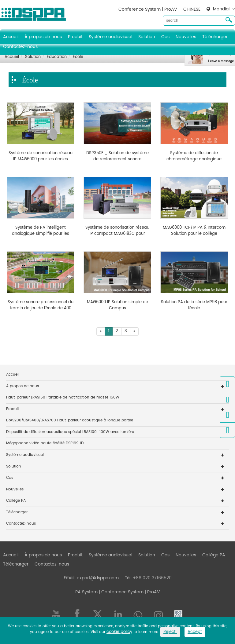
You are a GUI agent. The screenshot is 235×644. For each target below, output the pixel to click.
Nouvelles (186, 37)
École (78, 57)
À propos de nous (43, 37)
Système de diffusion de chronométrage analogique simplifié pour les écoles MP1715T (194, 156)
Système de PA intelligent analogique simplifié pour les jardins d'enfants (41, 231)
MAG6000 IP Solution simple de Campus (117, 305)
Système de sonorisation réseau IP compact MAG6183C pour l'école (117, 231)
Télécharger (215, 37)
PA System (86, 592)
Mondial (221, 9)
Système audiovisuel (110, 37)
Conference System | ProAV (148, 9)
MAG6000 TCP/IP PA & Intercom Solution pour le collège (194, 231)
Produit (75, 37)
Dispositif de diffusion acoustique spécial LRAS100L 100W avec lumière (70, 432)
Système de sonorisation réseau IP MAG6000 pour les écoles (41, 156)
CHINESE (192, 9)
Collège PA (16, 501)
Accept (195, 632)
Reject (170, 632)
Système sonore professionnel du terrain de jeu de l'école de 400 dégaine (41, 305)
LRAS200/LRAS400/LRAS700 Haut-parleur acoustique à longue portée (70, 420)
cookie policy (119, 632)
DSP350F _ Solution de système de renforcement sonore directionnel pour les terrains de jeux (117, 156)
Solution (147, 37)
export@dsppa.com (98, 578)
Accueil (11, 37)
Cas (165, 37)
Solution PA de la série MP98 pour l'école (194, 305)
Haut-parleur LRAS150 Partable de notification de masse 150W (63, 397)
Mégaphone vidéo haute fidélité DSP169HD (45, 443)
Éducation (57, 57)
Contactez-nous (20, 47)
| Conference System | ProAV (129, 592)
